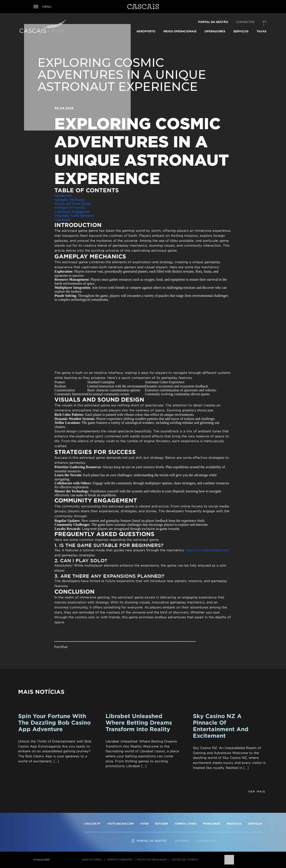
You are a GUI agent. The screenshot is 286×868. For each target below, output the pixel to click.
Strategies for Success (70, 207)
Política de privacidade (152, 860)
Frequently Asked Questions (74, 216)
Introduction (63, 195)
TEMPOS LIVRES (186, 824)
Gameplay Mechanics (70, 200)
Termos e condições (120, 860)
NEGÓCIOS (234, 824)
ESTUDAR (162, 824)
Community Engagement (72, 212)
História (182, 841)
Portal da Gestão (213, 22)
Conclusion (62, 220)
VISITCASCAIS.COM (120, 824)
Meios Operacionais (180, 31)
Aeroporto (146, 31)
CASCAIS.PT (92, 824)
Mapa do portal (92, 860)
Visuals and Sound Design (73, 204)
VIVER (144, 824)
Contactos (245, 22)
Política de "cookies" (185, 860)
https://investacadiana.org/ (207, 550)
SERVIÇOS (255, 824)
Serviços (241, 31)
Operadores (215, 31)
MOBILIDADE (212, 824)
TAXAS (261, 31)
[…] (56, 761)
